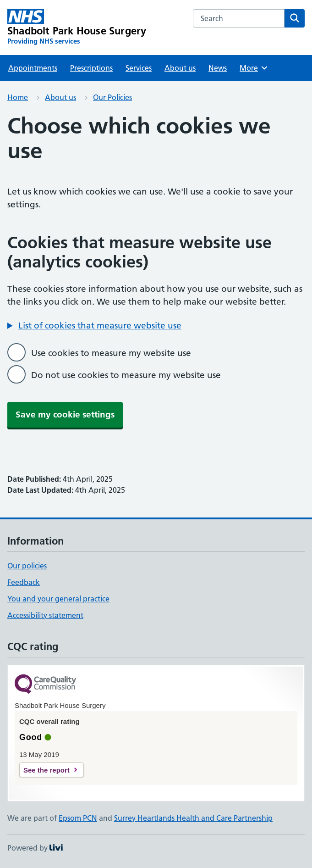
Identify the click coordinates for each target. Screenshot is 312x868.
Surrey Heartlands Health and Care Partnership (193, 818)
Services (139, 68)
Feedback (24, 582)
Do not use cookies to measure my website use (126, 375)
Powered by (35, 848)
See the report (47, 770)
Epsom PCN (78, 818)
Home (18, 97)
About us (180, 68)
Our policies (27, 566)
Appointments (33, 68)
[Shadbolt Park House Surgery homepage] (77, 28)
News (218, 68)
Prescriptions (91, 68)
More (254, 68)
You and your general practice (58, 599)
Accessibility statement (45, 615)
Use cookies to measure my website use (111, 353)
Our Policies (112, 97)
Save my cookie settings (65, 415)
